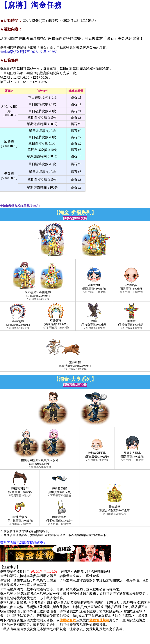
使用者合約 (68, 620)
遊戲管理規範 (99, 620)
